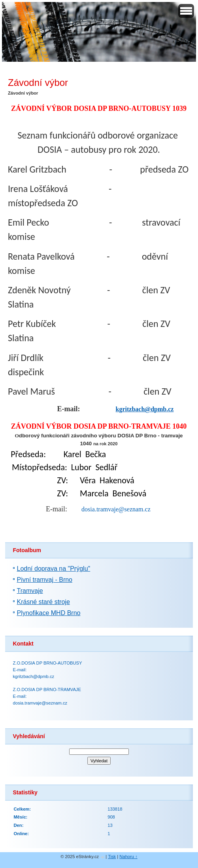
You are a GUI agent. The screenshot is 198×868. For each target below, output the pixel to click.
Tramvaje (30, 591)
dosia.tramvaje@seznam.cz (116, 509)
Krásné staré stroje (43, 602)
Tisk (112, 857)
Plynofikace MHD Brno (49, 613)
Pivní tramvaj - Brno (45, 580)
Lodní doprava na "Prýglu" (54, 569)
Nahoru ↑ (128, 857)
